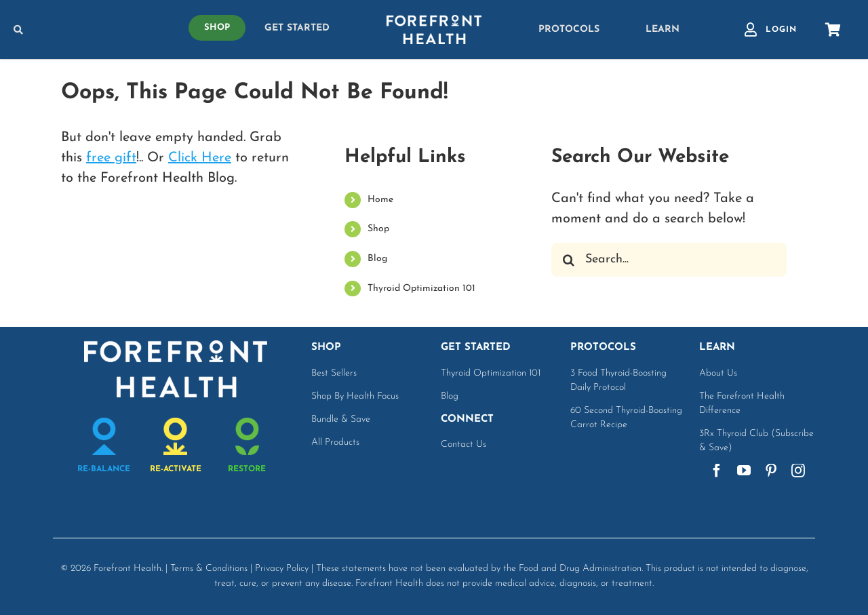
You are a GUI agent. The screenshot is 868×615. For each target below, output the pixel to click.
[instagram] (798, 471)
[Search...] (669, 260)
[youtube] (744, 471)
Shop (378, 229)
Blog (377, 259)
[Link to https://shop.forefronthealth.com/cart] (833, 30)
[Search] (568, 260)
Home (380, 200)
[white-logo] (434, 22)
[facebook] (717, 471)
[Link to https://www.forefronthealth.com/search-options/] (82, 30)
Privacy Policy (282, 569)
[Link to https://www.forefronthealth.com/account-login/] (751, 30)
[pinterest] (771, 471)
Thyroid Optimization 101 (421, 289)
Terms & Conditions (209, 569)
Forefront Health (127, 569)
